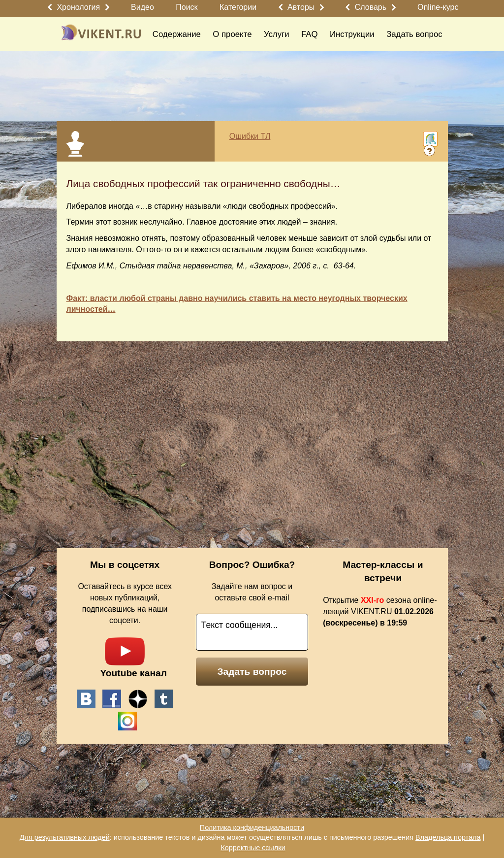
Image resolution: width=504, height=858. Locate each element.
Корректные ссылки (253, 848)
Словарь (371, 7)
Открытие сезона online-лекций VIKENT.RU (380, 611)
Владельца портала (448, 837)
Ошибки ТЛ (250, 136)
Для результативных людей (65, 837)
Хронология (78, 7)
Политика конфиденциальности (252, 827)
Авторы (301, 7)
